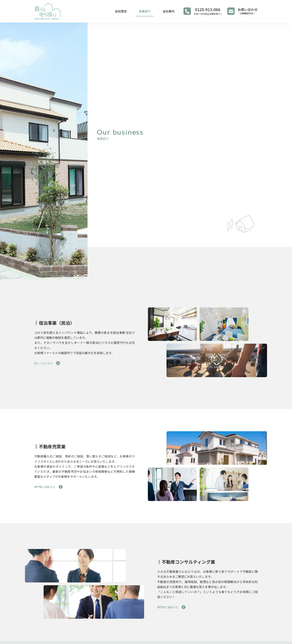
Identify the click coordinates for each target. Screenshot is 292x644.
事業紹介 (145, 11)
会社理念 (121, 11)
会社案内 (169, 11)
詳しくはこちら (45, 363)
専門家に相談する (46, 487)
